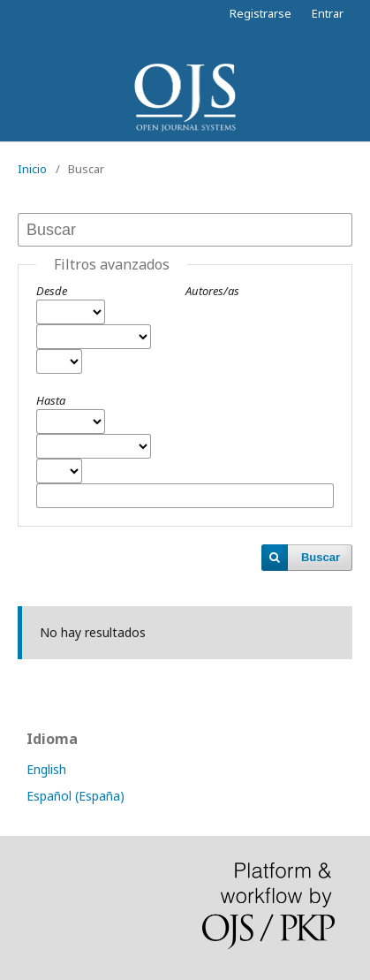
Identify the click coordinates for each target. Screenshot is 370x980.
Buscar (321, 557)
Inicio (32, 169)
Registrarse (261, 13)
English (46, 769)
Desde (52, 291)
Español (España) (76, 796)
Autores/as (212, 291)
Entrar (328, 13)
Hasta (51, 400)
